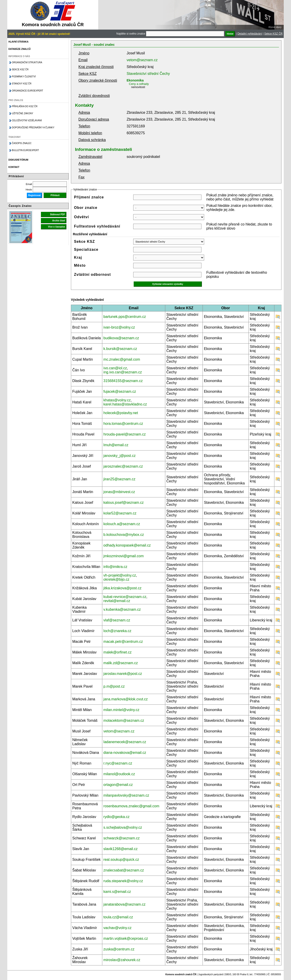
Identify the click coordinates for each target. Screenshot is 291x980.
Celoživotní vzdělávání (27, 120)
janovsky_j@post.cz (120, 456)
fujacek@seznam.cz (120, 391)
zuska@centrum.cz (119, 949)
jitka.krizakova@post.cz (122, 588)
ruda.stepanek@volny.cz (123, 881)
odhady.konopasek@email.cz (127, 545)
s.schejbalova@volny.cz (123, 827)
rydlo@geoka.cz (117, 817)
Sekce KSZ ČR (273, 34)
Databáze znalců (19, 49)
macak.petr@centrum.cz (123, 642)
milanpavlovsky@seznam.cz (126, 795)
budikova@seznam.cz (121, 338)
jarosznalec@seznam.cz (123, 466)
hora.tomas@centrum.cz (123, 424)
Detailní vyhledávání (250, 34)
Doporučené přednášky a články (33, 128)
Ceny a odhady (139, 84)
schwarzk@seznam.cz (122, 838)
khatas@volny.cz (117, 400)
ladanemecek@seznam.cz (125, 742)
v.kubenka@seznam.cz (122, 609)
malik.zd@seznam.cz (121, 663)
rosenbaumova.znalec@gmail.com (131, 806)
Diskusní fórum (18, 160)
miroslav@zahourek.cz (122, 960)
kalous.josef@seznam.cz (124, 503)
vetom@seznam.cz (142, 60)
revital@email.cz (117, 601)
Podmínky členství (24, 77)
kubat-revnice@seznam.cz (125, 597)
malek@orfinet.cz (118, 652)
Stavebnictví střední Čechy (148, 74)
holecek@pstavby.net (121, 413)
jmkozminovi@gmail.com (124, 556)
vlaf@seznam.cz (117, 620)
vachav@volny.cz (118, 928)
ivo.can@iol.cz (115, 368)
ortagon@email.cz (118, 785)
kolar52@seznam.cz (120, 513)
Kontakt (14, 167)
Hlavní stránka (18, 42)
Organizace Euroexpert (28, 91)
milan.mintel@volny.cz (121, 710)
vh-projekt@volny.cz (120, 575)
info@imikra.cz (115, 567)
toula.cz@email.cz (118, 917)
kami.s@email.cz (117, 892)
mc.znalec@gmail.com (122, 359)
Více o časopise (56, 227)
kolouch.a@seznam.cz (122, 524)
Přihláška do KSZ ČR (25, 106)
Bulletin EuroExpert (25, 150)
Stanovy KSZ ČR (22, 84)
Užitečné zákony (23, 113)
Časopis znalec (22, 143)
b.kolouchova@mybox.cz (124, 535)
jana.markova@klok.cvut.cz (126, 699)
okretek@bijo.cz (116, 579)
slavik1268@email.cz (121, 849)
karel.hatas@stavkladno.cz (125, 404)
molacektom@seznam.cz (124, 720)
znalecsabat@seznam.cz (124, 870)
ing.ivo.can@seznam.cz (123, 372)
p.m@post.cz (114, 686)
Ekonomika (135, 80)
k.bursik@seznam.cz (120, 349)
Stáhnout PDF (58, 214)
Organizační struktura (27, 62)
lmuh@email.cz (116, 445)
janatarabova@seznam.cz (124, 904)
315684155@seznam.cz (123, 381)
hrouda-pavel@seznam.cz (125, 434)
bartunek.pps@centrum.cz (125, 317)
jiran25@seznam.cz (119, 479)
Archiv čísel (59, 221)
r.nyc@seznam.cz (118, 763)
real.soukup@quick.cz (121, 860)
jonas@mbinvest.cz (119, 492)
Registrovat (34, 195)
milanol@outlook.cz (119, 774)
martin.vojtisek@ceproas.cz (126, 938)
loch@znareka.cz (117, 631)
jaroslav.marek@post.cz (123, 674)
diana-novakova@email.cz (125, 753)
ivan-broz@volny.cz (119, 327)
